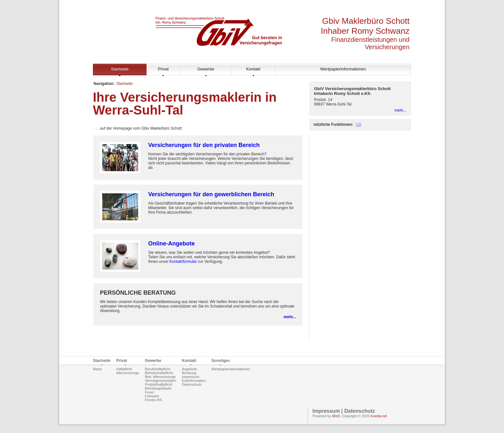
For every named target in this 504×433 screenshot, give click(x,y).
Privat (163, 69)
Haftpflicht (124, 369)
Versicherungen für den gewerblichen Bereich (211, 194)
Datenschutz (192, 384)
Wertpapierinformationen (343, 69)
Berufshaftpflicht (158, 369)
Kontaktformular (183, 262)
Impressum (191, 377)
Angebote (189, 369)
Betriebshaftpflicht (159, 373)
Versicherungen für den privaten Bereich (204, 145)
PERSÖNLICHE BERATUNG (138, 293)
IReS (336, 416)
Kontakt (253, 69)
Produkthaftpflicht (159, 384)
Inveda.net (379, 416)
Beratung (189, 373)
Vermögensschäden (161, 381)
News (97, 369)
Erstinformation (194, 381)
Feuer (150, 392)
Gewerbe (206, 69)
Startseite (120, 69)
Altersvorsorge (128, 373)
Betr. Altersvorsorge (160, 377)
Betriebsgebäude (158, 388)
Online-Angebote (171, 244)
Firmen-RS (153, 400)
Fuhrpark (152, 396)
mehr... (290, 317)
